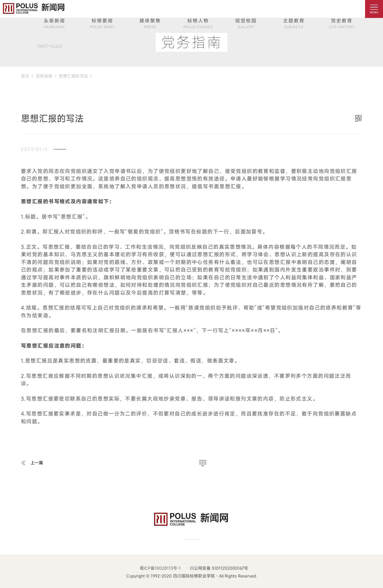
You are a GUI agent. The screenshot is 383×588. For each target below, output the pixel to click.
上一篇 (37, 463)
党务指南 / (45, 76)
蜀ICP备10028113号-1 (160, 568)
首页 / (27, 76)
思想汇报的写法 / (74, 76)
